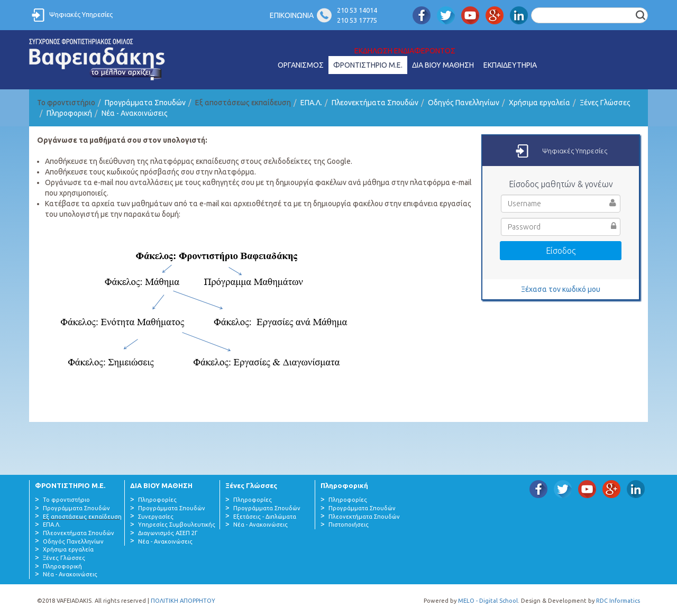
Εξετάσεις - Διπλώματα (265, 517)
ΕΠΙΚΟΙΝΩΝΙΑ (292, 15)
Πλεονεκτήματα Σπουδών (375, 103)
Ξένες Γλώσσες (605, 103)
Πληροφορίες (157, 500)
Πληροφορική (69, 113)
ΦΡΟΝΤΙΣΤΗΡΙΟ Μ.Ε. (368, 65)
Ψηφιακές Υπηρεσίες (81, 14)
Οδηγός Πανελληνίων (464, 103)
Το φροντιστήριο (66, 500)
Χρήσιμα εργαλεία (539, 103)
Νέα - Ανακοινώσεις (135, 113)
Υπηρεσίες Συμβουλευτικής (177, 525)
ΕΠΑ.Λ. (311, 103)
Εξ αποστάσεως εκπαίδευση (82, 517)
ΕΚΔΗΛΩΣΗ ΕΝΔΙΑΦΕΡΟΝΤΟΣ (405, 51)
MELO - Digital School (488, 601)
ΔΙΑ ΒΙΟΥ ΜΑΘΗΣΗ (443, 65)
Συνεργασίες (156, 517)
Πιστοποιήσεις (349, 525)
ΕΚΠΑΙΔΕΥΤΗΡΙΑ (510, 65)
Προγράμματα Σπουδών (145, 103)
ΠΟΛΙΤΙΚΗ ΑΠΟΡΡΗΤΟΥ (183, 601)
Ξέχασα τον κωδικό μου (561, 289)
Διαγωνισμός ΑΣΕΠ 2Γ (168, 533)
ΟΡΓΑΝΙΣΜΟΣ (301, 65)
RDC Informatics (618, 601)
